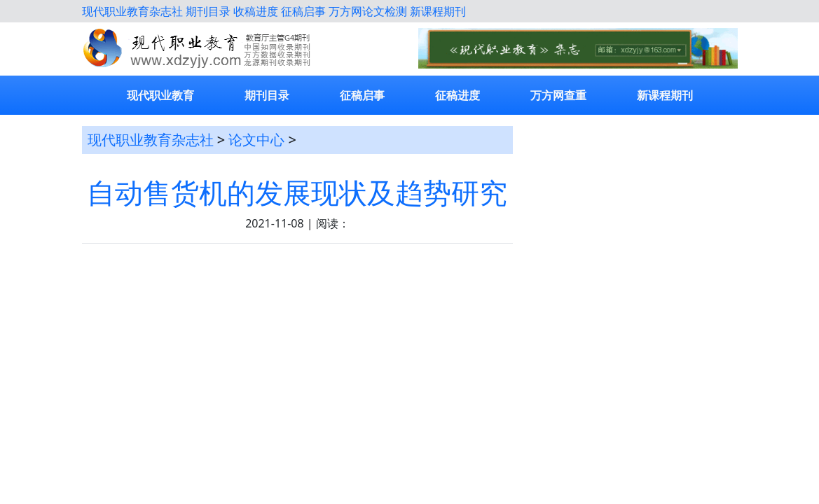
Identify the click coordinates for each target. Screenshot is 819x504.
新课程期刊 (438, 11)
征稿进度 (457, 95)
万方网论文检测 (368, 11)
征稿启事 (303, 11)
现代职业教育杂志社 (132, 11)
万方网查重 (558, 95)
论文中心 (256, 140)
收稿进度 (256, 11)
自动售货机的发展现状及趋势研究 (297, 192)
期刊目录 (208, 11)
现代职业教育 (160, 95)
